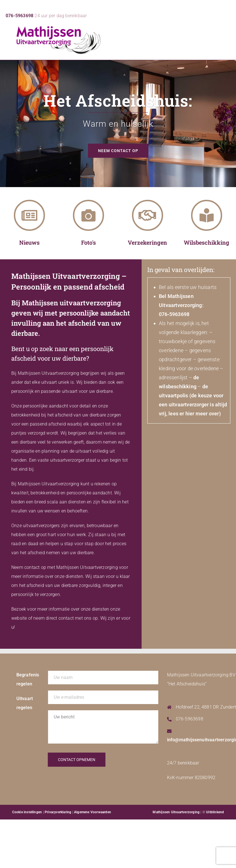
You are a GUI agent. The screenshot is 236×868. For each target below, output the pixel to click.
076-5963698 (20, 16)
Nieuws (29, 242)
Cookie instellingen (27, 812)
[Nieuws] (29, 215)
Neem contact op (118, 151)
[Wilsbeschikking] (207, 215)
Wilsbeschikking (206, 242)
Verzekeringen (147, 242)
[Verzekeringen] (148, 215)
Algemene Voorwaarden (93, 812)
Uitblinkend (215, 812)
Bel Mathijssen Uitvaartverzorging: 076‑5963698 (181, 305)
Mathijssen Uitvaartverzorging (176, 812)
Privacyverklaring (58, 812)
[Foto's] (88, 215)
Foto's (88, 242)
